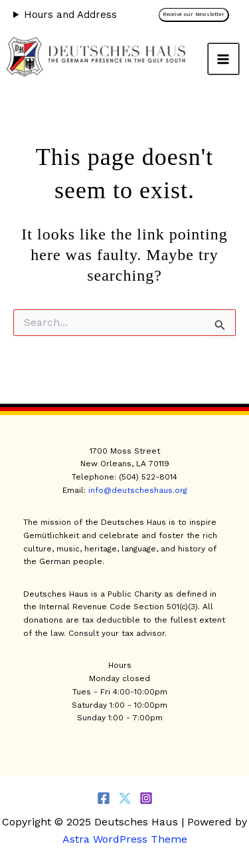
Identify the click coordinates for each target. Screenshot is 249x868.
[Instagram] (146, 798)
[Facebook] (104, 798)
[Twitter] (125, 798)
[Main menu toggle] (224, 59)
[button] (197, 15)
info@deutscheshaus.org (138, 490)
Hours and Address (70, 15)
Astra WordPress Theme (125, 839)
